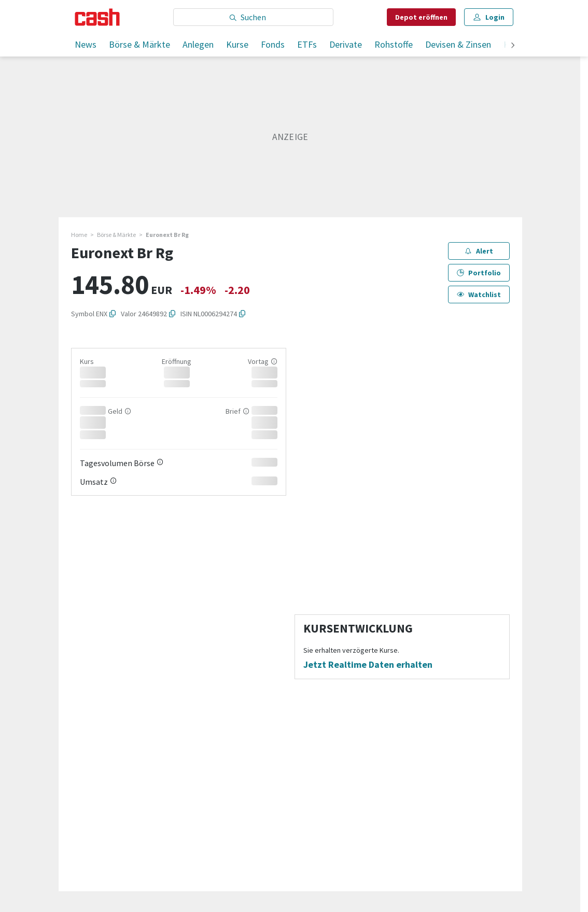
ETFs (307, 44)
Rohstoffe (394, 44)
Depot (421, 17)
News (86, 44)
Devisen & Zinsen (458, 44)
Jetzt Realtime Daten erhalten (368, 665)
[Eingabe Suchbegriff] (253, 17)
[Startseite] (97, 17)
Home (79, 235)
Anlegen (198, 44)
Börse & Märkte (139, 44)
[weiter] (513, 46)
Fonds (273, 44)
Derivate (346, 44)
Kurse (237, 44)
